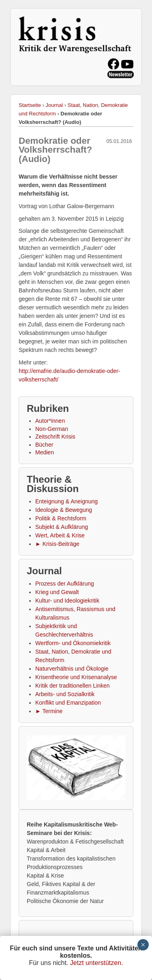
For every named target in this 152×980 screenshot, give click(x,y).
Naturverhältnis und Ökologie (72, 669)
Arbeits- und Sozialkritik (65, 694)
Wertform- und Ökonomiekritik (73, 643)
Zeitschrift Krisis (55, 437)
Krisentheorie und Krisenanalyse (76, 677)
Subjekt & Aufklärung (62, 527)
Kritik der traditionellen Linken (73, 686)
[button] (76, 768)
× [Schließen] (143, 945)
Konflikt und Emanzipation (68, 703)
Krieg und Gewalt (57, 592)
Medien (45, 452)
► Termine (49, 711)
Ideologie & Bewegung (64, 510)
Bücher (44, 445)
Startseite (30, 105)
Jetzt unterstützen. (97, 963)
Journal (55, 105)
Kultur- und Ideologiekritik (67, 601)
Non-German (52, 429)
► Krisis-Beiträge (57, 544)
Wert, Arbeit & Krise (60, 535)
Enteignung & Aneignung (66, 501)
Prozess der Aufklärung (65, 584)
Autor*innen (50, 421)
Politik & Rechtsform (61, 518)
